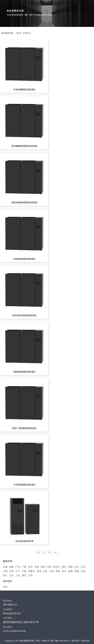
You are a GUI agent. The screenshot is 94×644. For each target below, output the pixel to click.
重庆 (24, 575)
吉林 (11, 571)
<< (39, 552)
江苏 (83, 567)
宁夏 (24, 571)
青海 (39, 571)
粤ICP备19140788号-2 (60, 641)
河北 (77, 567)
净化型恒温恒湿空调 (24, 541)
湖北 (64, 567)
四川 (64, 571)
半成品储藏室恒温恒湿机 (24, 90)
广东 (18, 567)
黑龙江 (57, 567)
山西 (52, 571)
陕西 (58, 571)
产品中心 (27, 33)
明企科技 (85, 641)
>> (55, 552)
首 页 (19, 33)
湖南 (70, 567)
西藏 (77, 571)
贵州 (30, 567)
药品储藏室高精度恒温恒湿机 (24, 146)
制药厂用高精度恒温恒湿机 (24, 428)
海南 (43, 567)
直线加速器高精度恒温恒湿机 (24, 203)
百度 (5, 587)
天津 (30, 575)
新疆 (70, 571)
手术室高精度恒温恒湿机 (24, 485)
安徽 (5, 567)
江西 (5, 571)
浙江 (5, 575)
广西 (24, 567)
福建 (11, 567)
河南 (49, 567)
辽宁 (18, 571)
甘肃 (37, 567)
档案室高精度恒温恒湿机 (24, 372)
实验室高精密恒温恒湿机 (24, 259)
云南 (83, 571)
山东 (45, 571)
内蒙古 (31, 571)
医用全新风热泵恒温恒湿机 (24, 315)
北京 (11, 575)
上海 (18, 575)
